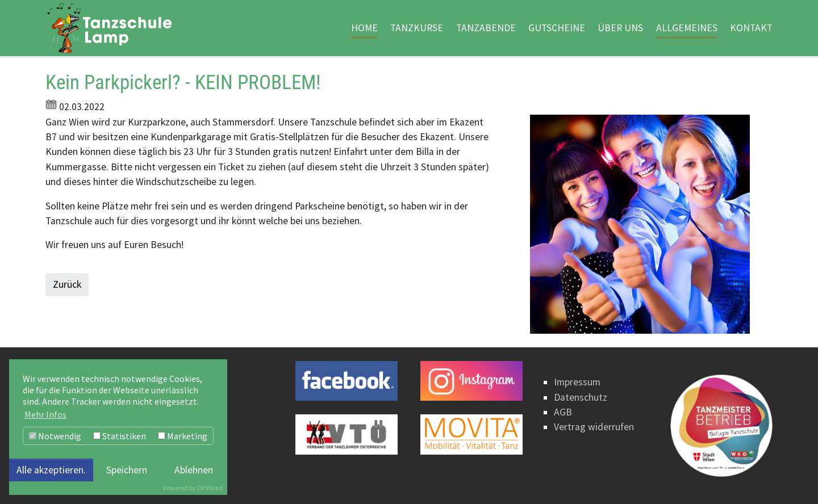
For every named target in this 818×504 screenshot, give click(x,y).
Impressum (577, 382)
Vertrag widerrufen (594, 427)
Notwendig (55, 436)
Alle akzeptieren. (51, 470)
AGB (563, 412)
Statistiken (120, 436)
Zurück (67, 284)
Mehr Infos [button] (45, 414)
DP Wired (210, 488)
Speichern (127, 470)
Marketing (183, 436)
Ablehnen (194, 470)
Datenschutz (581, 397)
